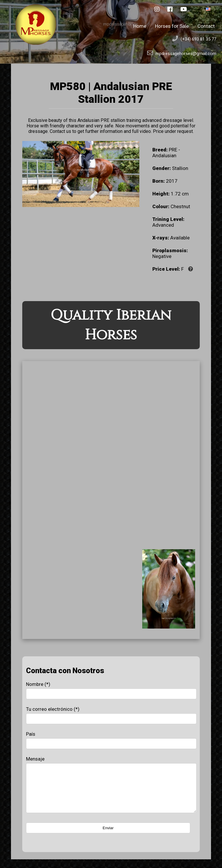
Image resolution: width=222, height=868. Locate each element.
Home (140, 26)
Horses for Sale (172, 26)
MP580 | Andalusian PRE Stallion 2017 (111, 93)
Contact (206, 26)
